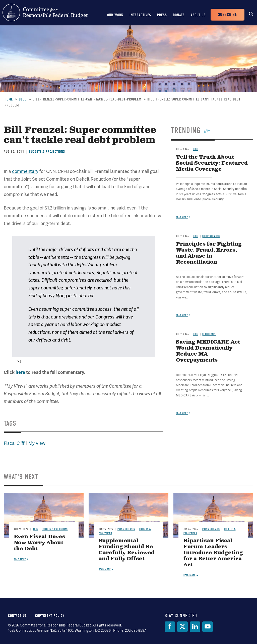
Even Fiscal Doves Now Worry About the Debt (40, 543)
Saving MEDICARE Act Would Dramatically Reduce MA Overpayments (208, 351)
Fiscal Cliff (14, 443)
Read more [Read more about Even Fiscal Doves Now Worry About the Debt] (20, 559)
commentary (25, 171)
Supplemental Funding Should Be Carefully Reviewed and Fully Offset (127, 550)
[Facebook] (170, 627)
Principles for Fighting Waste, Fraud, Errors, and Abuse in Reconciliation (209, 253)
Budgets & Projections (47, 152)
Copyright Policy (50, 616)
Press (162, 15)
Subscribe (228, 15)
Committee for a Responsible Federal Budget (45, 13)
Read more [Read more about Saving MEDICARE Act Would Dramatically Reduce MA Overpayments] (182, 413)
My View (37, 443)
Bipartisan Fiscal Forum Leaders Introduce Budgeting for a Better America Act (213, 553)
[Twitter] (182, 627)
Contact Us (17, 616)
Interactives (140, 15)
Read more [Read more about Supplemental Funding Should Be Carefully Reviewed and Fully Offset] (105, 569)
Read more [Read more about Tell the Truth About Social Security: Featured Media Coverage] (182, 217)
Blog (23, 99)
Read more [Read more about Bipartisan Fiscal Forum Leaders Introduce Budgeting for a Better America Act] (189, 575)
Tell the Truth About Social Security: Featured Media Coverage (212, 163)
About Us (198, 15)
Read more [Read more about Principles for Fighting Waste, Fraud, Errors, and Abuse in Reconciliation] (182, 315)
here (20, 372)
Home (9, 99)
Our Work (115, 15)
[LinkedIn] (195, 627)
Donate (179, 15)
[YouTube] (208, 627)
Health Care (209, 334)
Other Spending (211, 236)
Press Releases (126, 529)
